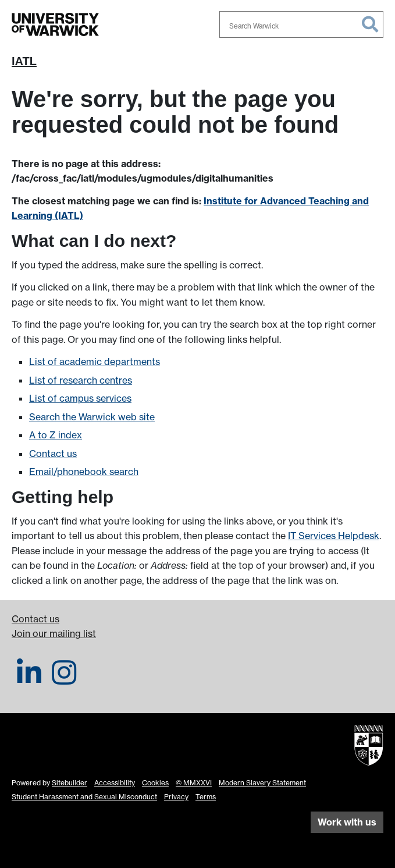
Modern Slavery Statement (262, 783)
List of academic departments (95, 362)
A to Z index (56, 435)
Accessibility (115, 783)
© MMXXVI (194, 783)
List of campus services (80, 398)
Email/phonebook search (84, 472)
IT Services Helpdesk (334, 536)
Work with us (347, 822)
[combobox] (301, 24)
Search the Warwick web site (92, 417)
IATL (24, 61)
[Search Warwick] (301, 24)
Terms (206, 797)
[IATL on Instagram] (64, 679)
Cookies (155, 783)
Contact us (53, 454)
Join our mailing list (54, 633)
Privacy (176, 797)
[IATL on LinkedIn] (29, 679)
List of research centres (81, 380)
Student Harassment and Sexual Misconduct (84, 797)
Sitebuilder (70, 783)
